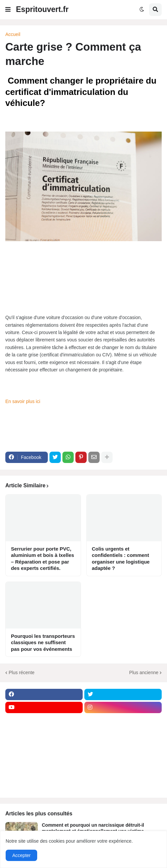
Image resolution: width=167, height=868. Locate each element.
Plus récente (22, 672)
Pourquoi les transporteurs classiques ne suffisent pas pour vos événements (43, 643)
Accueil (13, 34)
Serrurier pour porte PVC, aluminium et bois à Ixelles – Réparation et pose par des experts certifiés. (42, 559)
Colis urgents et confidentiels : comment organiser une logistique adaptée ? (121, 559)
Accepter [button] (21, 855)
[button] (8, 10)
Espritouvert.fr (42, 9)
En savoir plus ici (23, 401)
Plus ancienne (144, 672)
